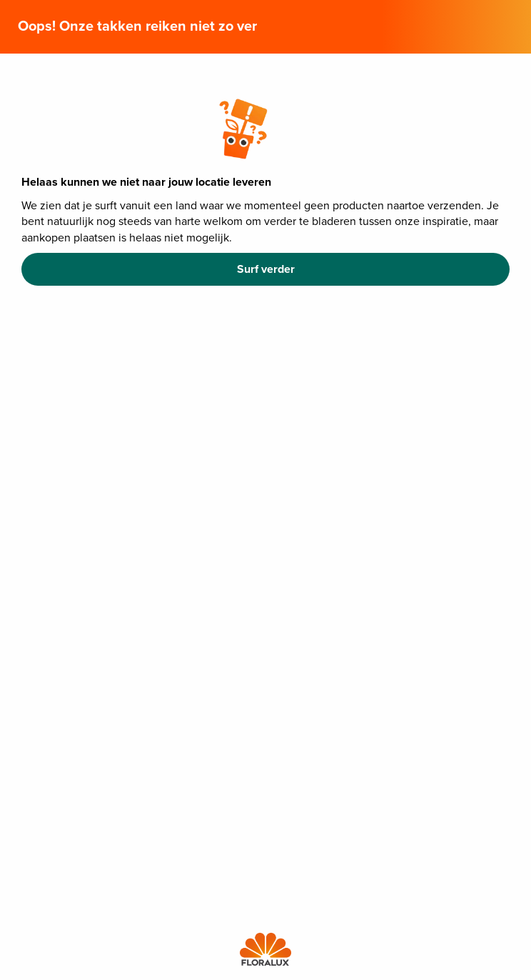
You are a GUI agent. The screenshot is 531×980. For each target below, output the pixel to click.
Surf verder (266, 269)
